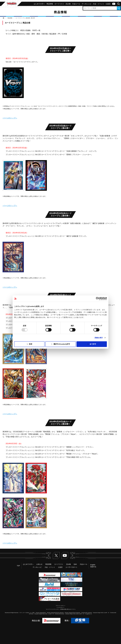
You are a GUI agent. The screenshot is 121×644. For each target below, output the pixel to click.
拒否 (31, 344)
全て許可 (93, 344)
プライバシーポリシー (60, 606)
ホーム (3, 18)
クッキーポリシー (60, 607)
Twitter (56, 555)
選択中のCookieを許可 (62, 344)
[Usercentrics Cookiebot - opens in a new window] (98, 299)
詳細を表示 (99, 338)
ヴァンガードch (114, 4)
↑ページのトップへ (10, 118)
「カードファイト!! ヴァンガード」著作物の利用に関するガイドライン (61, 609)
